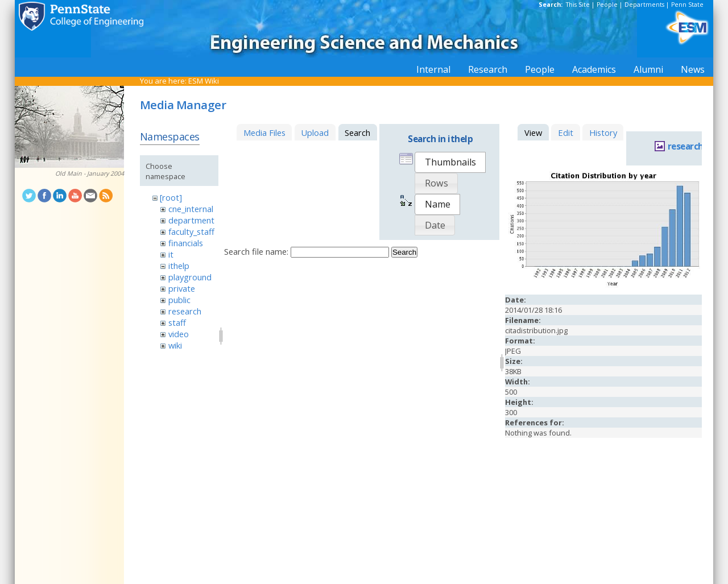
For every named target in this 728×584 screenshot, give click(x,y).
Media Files (264, 132)
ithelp (179, 266)
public (179, 300)
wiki (175, 345)
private (182, 288)
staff (177, 322)
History (603, 132)
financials (186, 243)
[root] (171, 197)
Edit (566, 132)
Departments (644, 5)
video (179, 334)
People (607, 5)
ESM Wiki (204, 81)
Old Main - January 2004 (90, 173)
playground (190, 277)
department (191, 220)
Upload (315, 132)
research (185, 311)
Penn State (687, 5)
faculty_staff (191, 231)
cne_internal (191, 209)
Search (404, 252)
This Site (578, 5)
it (171, 254)
